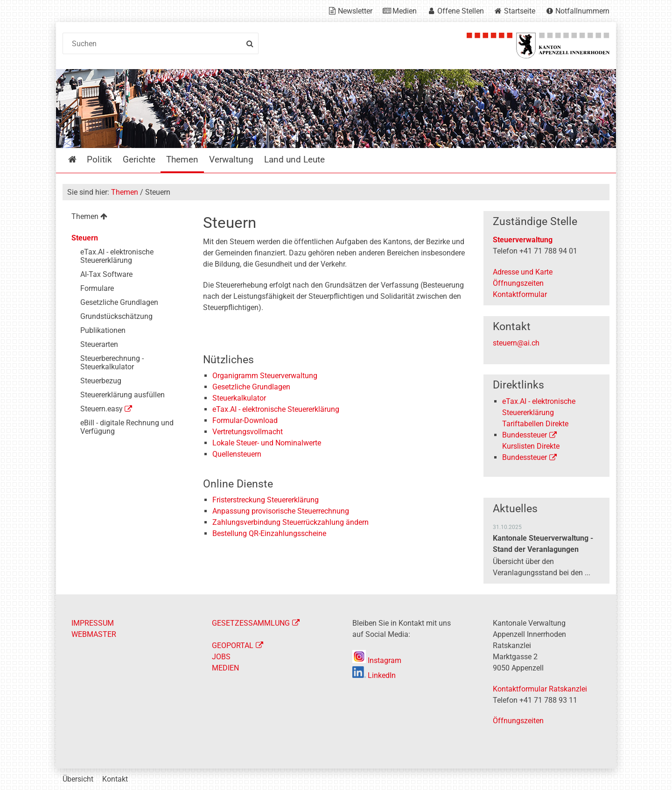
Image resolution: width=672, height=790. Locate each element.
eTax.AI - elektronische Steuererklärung (276, 409)
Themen (125, 192)
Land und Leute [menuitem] (294, 159)
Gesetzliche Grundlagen (251, 387)
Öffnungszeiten (518, 283)
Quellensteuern (237, 454)
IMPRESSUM (93, 623)
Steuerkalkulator (239, 398)
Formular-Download (245, 420)
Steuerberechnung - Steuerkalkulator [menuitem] (112, 363)
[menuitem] (125, 218)
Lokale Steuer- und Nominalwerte (267, 443)
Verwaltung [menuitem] (231, 159)
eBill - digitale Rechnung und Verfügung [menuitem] (127, 427)
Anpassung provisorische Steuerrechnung (281, 511)
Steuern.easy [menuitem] (101, 409)
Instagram (377, 660)
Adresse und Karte (523, 272)
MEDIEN (225, 668)
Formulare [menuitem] (97, 288)
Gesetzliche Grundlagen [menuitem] (119, 302)
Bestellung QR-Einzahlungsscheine (269, 533)
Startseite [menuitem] (79, 159)
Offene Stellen (461, 11)
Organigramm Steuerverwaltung (265, 376)
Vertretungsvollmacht (248, 432)
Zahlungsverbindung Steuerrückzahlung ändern (290, 522)
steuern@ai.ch (516, 343)
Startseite (520, 11)
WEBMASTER (94, 634)
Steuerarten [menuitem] (99, 344)
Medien (405, 11)
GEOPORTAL (233, 645)
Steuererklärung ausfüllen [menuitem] (122, 395)
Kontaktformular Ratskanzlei (540, 689)
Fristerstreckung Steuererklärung (266, 500)
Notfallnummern (582, 11)
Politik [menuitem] (99, 159)
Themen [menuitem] (182, 159)
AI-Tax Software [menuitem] (106, 274)
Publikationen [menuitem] (103, 330)
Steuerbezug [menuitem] (101, 381)
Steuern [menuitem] (85, 238)
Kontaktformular (520, 294)
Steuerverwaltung (523, 240)
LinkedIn (374, 675)
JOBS (221, 657)
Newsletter (355, 11)
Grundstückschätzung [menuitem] (116, 316)
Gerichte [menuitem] (139, 159)
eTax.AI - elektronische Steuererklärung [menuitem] (117, 256)
